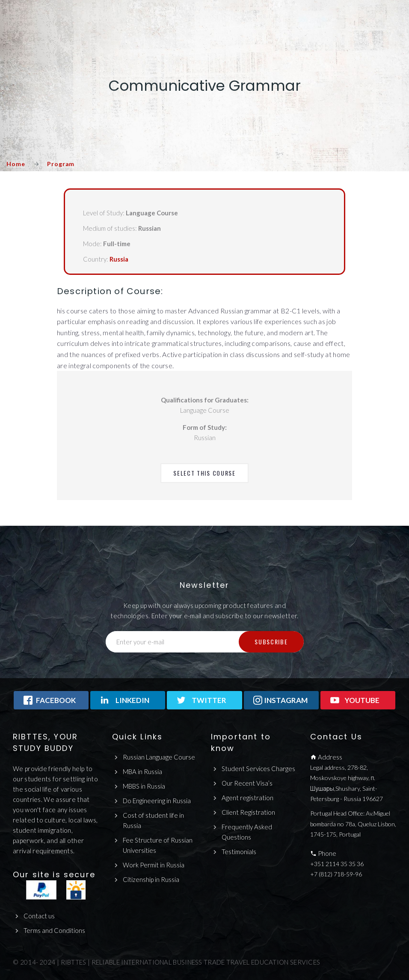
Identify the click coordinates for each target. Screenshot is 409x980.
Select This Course (204, 473)
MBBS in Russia (144, 786)
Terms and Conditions (54, 930)
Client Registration (248, 812)
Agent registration (247, 798)
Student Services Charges (258, 769)
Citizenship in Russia (151, 879)
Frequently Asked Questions (247, 832)
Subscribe (271, 642)
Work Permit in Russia (154, 865)
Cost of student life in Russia (153, 820)
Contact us (39, 916)
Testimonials (239, 852)
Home (16, 164)
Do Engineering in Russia (157, 801)
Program (61, 164)
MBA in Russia (142, 771)
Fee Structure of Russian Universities (158, 845)
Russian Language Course (159, 757)
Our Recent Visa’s (247, 783)
